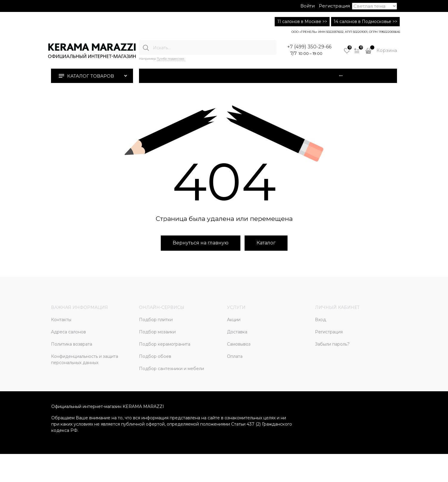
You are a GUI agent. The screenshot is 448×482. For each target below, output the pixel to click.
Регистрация (334, 6)
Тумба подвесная (171, 59)
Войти (308, 6)
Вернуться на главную (201, 243)
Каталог (266, 243)
